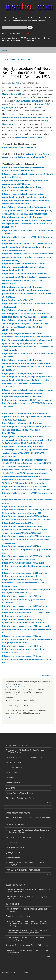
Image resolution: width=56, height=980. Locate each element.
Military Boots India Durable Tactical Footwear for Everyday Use (26, 864)
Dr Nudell (10, 778)
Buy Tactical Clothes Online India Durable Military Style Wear (28, 819)
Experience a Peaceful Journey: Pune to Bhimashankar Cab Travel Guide (28, 890)
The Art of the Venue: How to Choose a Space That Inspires (26, 910)
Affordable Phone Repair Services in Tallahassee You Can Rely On (27, 951)
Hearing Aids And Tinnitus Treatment (21, 793)
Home (4, 59)
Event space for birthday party (18, 916)
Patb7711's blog (23, 59)
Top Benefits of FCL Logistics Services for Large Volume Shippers (25, 751)
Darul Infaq (11, 788)
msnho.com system (20, 972)
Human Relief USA (14, 762)
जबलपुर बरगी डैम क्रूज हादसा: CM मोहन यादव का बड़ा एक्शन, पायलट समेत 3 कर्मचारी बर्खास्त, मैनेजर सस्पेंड (27, 932)
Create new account (17, 33)
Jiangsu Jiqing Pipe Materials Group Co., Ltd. (24, 757)
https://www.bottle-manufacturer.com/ (20, 687)
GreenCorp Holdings (14, 768)
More (49, 803)
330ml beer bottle (13, 842)
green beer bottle (13, 858)
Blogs (11, 59)
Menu (4, 50)
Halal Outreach (12, 773)
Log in (5, 33)
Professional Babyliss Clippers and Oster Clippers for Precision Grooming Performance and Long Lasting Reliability (28, 923)
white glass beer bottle (15, 847)
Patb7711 (16, 83)
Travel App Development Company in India (23, 870)
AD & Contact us (12, 718)
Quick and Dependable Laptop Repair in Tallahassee (27, 945)
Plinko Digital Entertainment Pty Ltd (20, 798)
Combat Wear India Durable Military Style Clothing (26, 837)
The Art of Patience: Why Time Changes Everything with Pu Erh (27, 898)
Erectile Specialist (13, 783)
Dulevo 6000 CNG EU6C (16, 825)
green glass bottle (13, 852)
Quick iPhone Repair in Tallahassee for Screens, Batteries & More (25, 939)
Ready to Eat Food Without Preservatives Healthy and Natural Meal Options (28, 831)
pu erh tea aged (12, 904)
